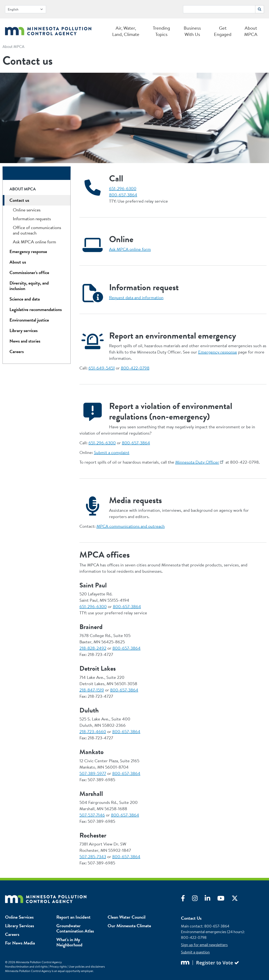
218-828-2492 (93, 648)
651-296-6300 (123, 188)
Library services (24, 330)
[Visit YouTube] (224, 899)
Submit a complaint (112, 452)
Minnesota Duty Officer (197, 462)
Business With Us (192, 31)
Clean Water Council (127, 917)
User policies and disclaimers (87, 967)
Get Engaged (223, 31)
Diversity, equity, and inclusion (29, 286)
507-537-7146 (92, 815)
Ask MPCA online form (130, 249)
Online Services (19, 917)
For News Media (20, 943)
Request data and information (136, 297)
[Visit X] (238, 899)
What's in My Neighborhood (69, 942)
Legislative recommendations (36, 309)
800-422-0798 (135, 368)
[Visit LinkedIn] (211, 899)
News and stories (25, 341)
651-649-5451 (102, 368)
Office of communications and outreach (37, 230)
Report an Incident (73, 917)
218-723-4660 (93, 731)
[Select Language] (26, 9)
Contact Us (191, 918)
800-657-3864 (123, 195)
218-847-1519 (92, 690)
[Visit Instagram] (198, 899)
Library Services (20, 926)
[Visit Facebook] (187, 899)
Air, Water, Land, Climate (126, 31)
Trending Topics (161, 31)
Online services (27, 210)
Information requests (32, 219)
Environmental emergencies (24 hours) (212, 932)
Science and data (25, 299)
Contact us (19, 200)
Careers (17, 352)
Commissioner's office (29, 272)
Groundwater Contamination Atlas (75, 928)
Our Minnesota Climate (129, 926)
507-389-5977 (93, 773)
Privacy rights (58, 967)
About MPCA (251, 31)
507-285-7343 (93, 857)
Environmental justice (29, 320)
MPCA (131, 526)
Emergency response (218, 352)
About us (18, 262)
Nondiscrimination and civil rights (26, 967)
